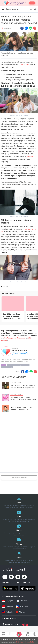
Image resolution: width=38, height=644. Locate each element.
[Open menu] (3, 9)
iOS (30, 338)
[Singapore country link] (8, 601)
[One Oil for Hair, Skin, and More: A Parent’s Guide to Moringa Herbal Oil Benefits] (13, 304)
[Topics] (19, 543)
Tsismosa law (11, 365)
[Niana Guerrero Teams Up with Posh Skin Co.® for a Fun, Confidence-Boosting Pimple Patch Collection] (19, 409)
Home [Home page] (3, 359)
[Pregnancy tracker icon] (19, 634)
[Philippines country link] (22, 607)
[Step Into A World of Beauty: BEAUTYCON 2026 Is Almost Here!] (19, 397)
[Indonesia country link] (8, 607)
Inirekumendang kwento (14, 377)
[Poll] (19, 516)
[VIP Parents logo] (25, 625)
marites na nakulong (7, 367)
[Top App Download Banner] (19, 3)
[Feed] (19, 502)
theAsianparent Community (15, 338)
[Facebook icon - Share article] (22, 28)
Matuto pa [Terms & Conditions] (19, 642)
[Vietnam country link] (20, 612)
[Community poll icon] (35, 634)
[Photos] (19, 530)
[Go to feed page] (13, 9)
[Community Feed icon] (27, 634)
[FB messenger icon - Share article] (26, 28)
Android (4, 340)
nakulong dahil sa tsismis (22, 365)
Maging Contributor (20, 354)
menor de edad (24, 65)
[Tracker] (19, 557)
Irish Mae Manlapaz (20, 350)
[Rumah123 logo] (10, 625)
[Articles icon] (11, 634)
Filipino (4, 365)
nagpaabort (31, 156)
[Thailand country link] (22, 601)
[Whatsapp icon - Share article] (31, 28)
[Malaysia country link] (7, 612)
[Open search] (31, 9)
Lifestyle (9, 359)
